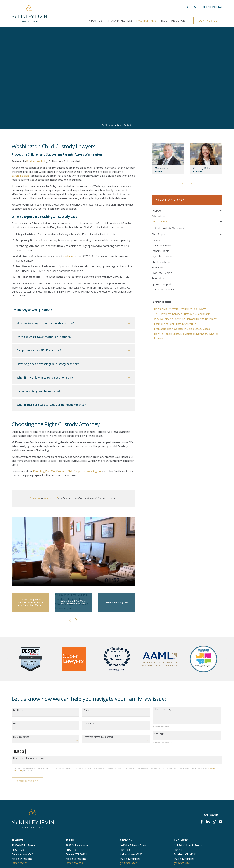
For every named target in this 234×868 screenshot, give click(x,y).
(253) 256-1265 (182, 806)
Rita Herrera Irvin (36, 67)
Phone (87, 617)
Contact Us (208, 21)
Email (16, 630)
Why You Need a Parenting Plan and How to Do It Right (186, 225)
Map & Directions (22, 765)
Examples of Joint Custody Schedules (175, 230)
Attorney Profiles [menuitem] (119, 21)
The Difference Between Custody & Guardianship (182, 220)
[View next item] (76, 527)
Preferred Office (21, 643)
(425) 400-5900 (74, 806)
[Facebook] (202, 728)
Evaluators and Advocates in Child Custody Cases (182, 235)
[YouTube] (220, 728)
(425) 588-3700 (128, 770)
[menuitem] (185, 117)
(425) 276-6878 (74, 770)
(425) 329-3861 (20, 770)
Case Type (159, 640)
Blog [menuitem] (164, 21)
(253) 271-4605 (20, 806)
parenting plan (20, 82)
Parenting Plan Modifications (50, 377)
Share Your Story (163, 616)
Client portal (212, 7)
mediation (69, 162)
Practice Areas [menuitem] (146, 21)
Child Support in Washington (84, 377)
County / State (91, 630)
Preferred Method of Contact (98, 643)
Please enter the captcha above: (29, 665)
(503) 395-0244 (182, 770)
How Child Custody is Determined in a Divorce (180, 215)
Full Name (18, 617)
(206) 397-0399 (128, 806)
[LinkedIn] (208, 728)
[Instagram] (214, 728)
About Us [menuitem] (96, 21)
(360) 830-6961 (20, 843)
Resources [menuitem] (179, 21)
